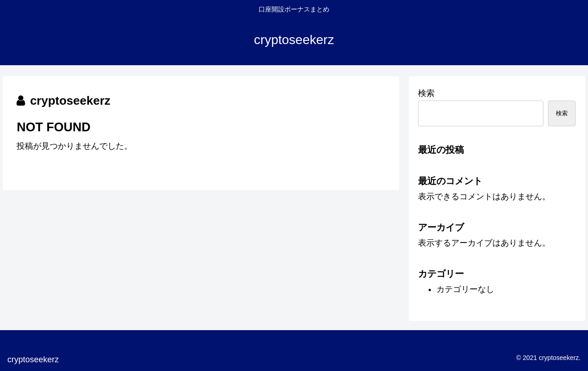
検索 (426, 93)
